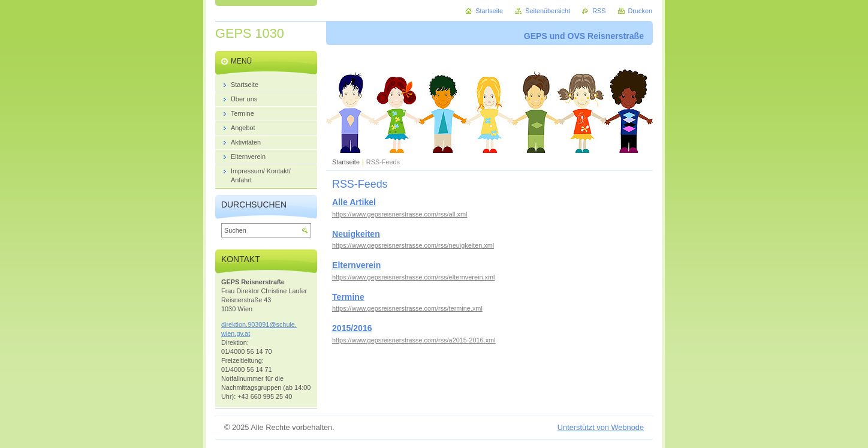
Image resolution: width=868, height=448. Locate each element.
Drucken (641, 11)
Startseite (346, 162)
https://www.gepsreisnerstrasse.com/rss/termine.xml (407, 308)
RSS (599, 11)
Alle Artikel (354, 202)
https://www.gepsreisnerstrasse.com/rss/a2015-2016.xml (414, 340)
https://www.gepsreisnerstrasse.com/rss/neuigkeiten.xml (413, 245)
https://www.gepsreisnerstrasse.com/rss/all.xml (400, 214)
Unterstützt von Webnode (601, 427)
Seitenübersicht (548, 11)
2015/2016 (352, 328)
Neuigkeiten (356, 234)
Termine (348, 297)
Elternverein (356, 265)
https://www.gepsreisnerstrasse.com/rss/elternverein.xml (413, 277)
